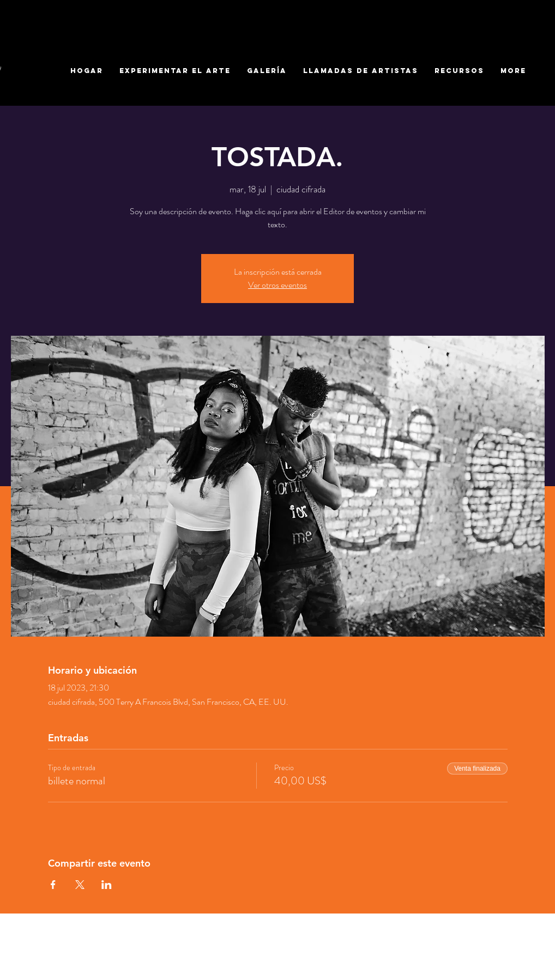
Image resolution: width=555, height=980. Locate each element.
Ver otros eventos (277, 285)
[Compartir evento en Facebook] (53, 885)
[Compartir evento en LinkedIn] (107, 885)
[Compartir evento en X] (80, 885)
